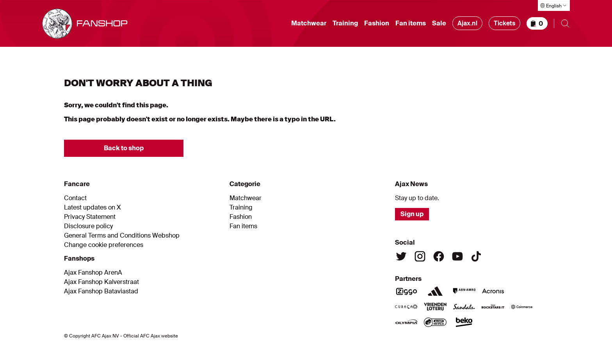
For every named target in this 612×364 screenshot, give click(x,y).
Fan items (411, 23)
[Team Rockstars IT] (493, 307)
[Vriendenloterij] (435, 307)
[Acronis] (493, 291)
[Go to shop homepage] (85, 24)
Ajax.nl (467, 23)
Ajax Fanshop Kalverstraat (101, 282)
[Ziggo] (406, 291)
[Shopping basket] (537, 23)
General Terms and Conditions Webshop (122, 236)
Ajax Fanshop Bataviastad (101, 291)
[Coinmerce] (522, 307)
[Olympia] (406, 322)
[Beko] (464, 322)
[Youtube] (457, 256)
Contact (75, 198)
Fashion (377, 23)
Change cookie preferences (104, 245)
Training (345, 23)
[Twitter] (401, 256)
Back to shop (124, 148)
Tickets (504, 23)
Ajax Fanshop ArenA (93, 273)
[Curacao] (406, 307)
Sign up (412, 214)
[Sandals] (464, 307)
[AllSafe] (435, 322)
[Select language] (554, 5)
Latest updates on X (93, 208)
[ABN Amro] (464, 291)
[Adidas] (435, 291)
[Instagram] (420, 256)
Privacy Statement (90, 217)
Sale (439, 23)
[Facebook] (439, 256)
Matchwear (309, 23)
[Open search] (565, 23)
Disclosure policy (88, 226)
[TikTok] (476, 256)
